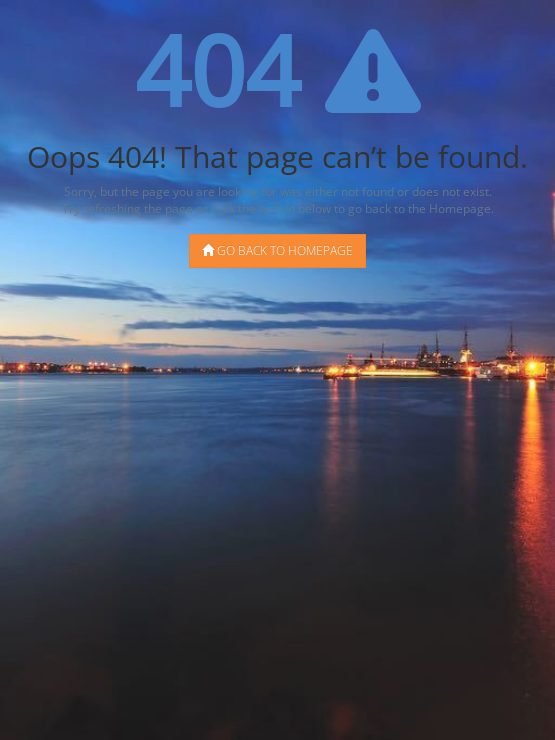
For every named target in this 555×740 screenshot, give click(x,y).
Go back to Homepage (277, 250)
